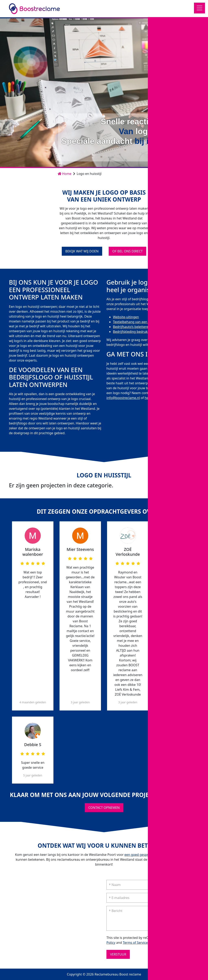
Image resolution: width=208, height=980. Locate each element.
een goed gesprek (138, 855)
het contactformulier (160, 398)
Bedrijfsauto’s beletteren (132, 327)
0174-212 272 (187, 393)
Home (65, 174)
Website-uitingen (126, 317)
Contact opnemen (179, 154)
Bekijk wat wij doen (82, 251)
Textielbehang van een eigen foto (138, 322)
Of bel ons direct (127, 251)
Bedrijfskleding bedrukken (133, 332)
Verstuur (118, 954)
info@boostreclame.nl (123, 398)
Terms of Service (135, 943)
